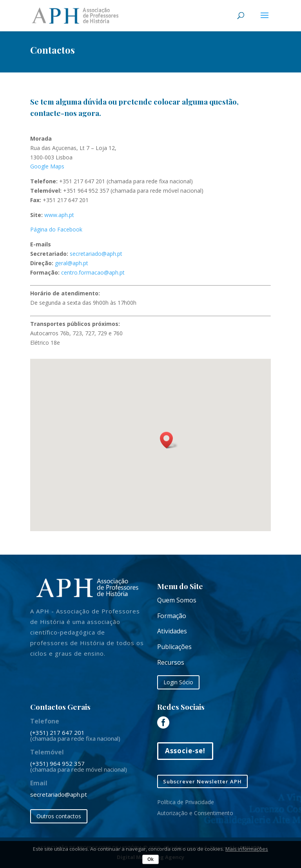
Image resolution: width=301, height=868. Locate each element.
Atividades (172, 631)
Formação (172, 616)
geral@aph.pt (72, 263)
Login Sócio (178, 682)
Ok (150, 859)
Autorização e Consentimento (195, 813)
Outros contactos (59, 816)
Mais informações (247, 849)
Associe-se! (185, 751)
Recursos (171, 662)
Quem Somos (177, 600)
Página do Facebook (56, 229)
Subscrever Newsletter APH (202, 781)
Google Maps (47, 166)
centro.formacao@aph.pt (93, 272)
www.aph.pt (59, 215)
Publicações (174, 647)
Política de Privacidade (186, 802)
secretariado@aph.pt (96, 254)
